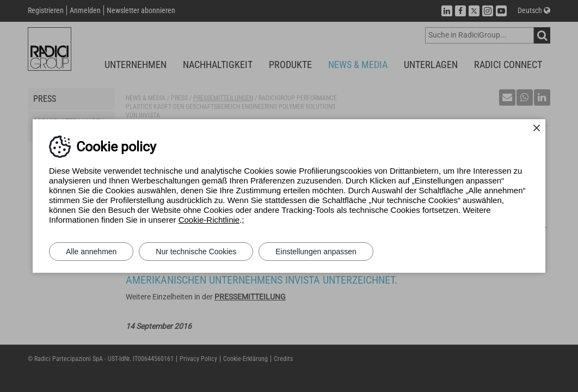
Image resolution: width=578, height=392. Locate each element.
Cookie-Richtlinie (209, 220)
